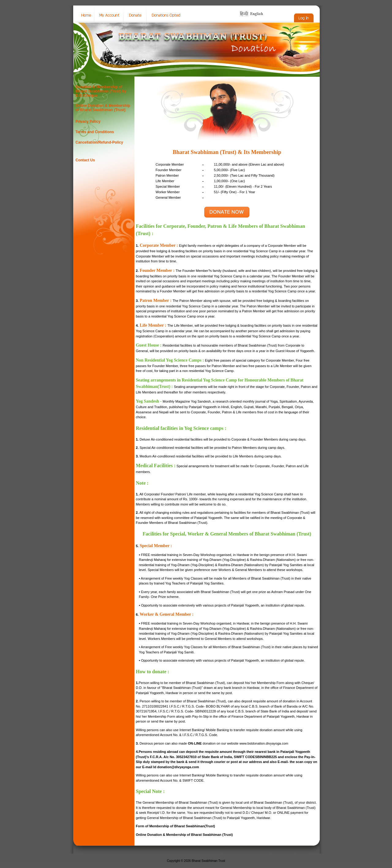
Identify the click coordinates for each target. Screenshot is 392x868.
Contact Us (85, 160)
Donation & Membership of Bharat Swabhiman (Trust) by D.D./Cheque (101, 91)
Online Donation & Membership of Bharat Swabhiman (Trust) (103, 108)
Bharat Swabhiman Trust (209, 861)
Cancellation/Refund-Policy (99, 142)
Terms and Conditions (95, 132)
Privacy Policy (88, 122)
